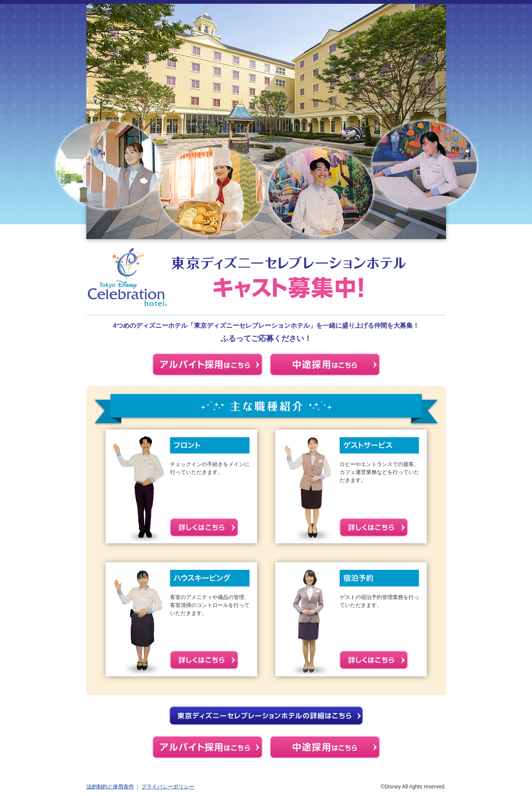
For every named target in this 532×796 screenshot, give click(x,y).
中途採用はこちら (325, 364)
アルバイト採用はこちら (207, 747)
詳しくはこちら (204, 527)
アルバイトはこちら (207, 364)
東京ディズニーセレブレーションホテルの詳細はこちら (266, 716)
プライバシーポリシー (168, 787)
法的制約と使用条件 (110, 787)
